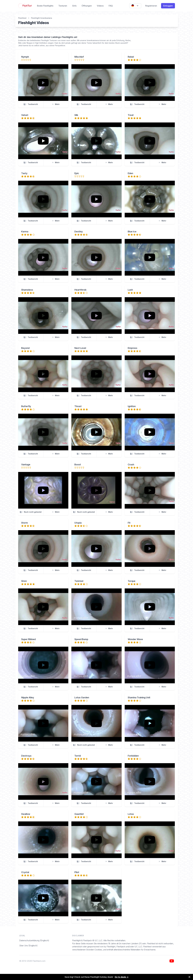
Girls (74, 6)
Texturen (63, 6)
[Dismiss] (189, 977)
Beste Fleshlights (45, 6)
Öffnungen (87, 6)
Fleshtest (22, 18)
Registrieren (151, 6)
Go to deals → (122, 977)
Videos (100, 6)
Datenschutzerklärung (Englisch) (34, 940)
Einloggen (168, 6)
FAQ (111, 6)
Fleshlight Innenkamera (42, 18)
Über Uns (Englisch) (28, 946)
